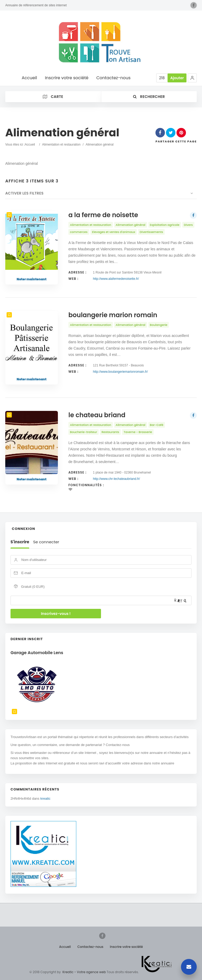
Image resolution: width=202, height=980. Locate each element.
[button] (192, 78)
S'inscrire (20, 542)
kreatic (45, 799)
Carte (53, 97)
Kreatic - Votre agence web (84, 972)
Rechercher (149, 97)
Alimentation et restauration (61, 145)
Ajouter (177, 78)
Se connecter (46, 542)
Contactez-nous (90, 947)
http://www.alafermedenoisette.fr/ (116, 279)
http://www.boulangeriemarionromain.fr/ (120, 372)
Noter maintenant (31, 279)
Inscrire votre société (126, 947)
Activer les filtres (24, 193)
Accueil (30, 145)
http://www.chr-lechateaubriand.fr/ (116, 479)
